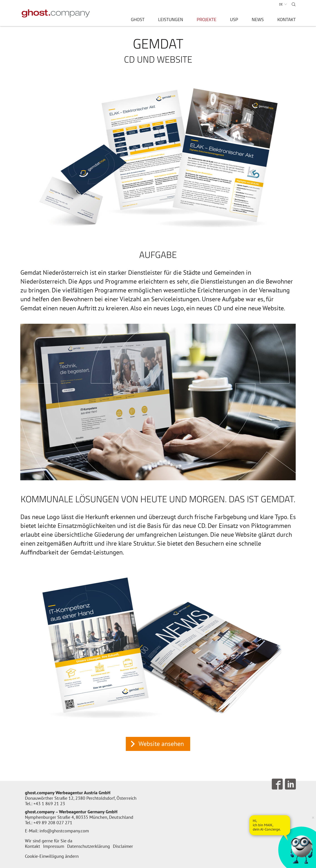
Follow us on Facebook (277, 784)
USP (234, 20)
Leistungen (171, 20)
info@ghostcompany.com (64, 831)
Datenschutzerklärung (89, 846)
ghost (138, 20)
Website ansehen (161, 744)
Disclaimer (123, 846)
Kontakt (286, 20)
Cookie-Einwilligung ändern (52, 856)
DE (281, 4)
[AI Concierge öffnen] (270, 825)
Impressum (54, 846)
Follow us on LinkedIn (290, 784)
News (258, 20)
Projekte (207, 20)
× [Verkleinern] (313, 817)
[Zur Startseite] (56, 13)
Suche (294, 4)
